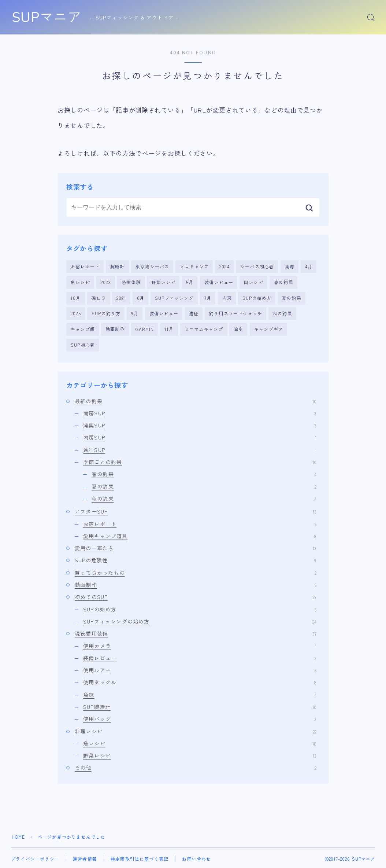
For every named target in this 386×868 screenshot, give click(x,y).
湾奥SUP (200, 424)
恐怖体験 (131, 282)
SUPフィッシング (174, 297)
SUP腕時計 (200, 706)
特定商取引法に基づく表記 (140, 858)
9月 (135, 313)
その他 (196, 767)
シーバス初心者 (257, 266)
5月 (190, 282)
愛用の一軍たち (196, 547)
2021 (121, 297)
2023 (106, 282)
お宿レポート (85, 266)
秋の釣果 (283, 313)
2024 (224, 266)
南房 (290, 266)
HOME (18, 836)
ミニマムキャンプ (204, 329)
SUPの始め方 (257, 297)
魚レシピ (80, 282)
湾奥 (238, 329)
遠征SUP (200, 449)
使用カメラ (200, 645)
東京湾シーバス (152, 266)
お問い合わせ (196, 858)
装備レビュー (219, 282)
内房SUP (200, 437)
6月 (141, 297)
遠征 (194, 313)
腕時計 (118, 266)
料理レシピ (196, 731)
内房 (227, 297)
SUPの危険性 (196, 560)
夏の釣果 (292, 297)
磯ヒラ (99, 297)
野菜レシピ (163, 282)
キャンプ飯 (83, 329)
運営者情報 (85, 858)
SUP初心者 (83, 344)
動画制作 (115, 329)
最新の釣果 (196, 400)
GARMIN (145, 329)
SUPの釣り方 (106, 313)
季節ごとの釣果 (200, 461)
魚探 (200, 694)
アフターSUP (196, 511)
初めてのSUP (196, 596)
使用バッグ (200, 718)
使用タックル (200, 682)
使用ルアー (200, 669)
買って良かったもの (196, 572)
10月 (76, 297)
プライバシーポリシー (35, 858)
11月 (169, 329)
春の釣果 (284, 282)
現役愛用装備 (196, 633)
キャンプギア (269, 329)
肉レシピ (254, 282)
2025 (76, 313)
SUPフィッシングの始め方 (200, 621)
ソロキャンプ (194, 266)
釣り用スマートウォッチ (236, 313)
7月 (208, 297)
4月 (309, 266)
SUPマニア (50, 18)
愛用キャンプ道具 (200, 535)
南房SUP (200, 412)
